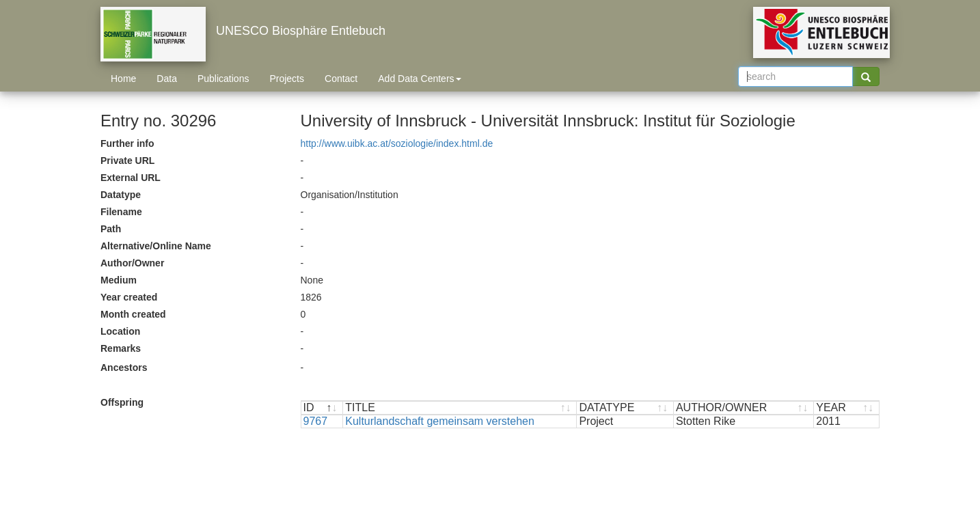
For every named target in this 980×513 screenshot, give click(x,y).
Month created (133, 314)
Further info (127, 143)
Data (167, 79)
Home (123, 79)
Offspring (122, 402)
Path (111, 229)
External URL (131, 178)
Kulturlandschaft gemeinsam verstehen (440, 421)
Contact (341, 79)
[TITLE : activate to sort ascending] (460, 408)
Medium (119, 280)
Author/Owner (132, 263)
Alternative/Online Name (156, 246)
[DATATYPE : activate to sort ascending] (625, 408)
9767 (316, 421)
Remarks (121, 348)
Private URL (127, 161)
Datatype (121, 195)
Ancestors (124, 368)
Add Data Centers (419, 79)
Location (120, 331)
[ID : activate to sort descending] (323, 408)
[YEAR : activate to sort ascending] (846, 408)
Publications (223, 79)
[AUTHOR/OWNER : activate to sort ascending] (744, 408)
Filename (121, 212)
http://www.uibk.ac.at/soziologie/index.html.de (397, 143)
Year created (129, 297)
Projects (287, 79)
